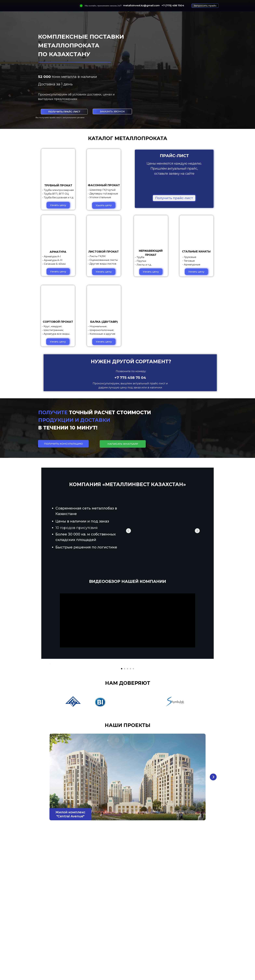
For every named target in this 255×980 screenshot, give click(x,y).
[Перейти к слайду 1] (122, 758)
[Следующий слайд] (206, 708)
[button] (205, 6)
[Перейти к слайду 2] (125, 758)
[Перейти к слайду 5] (133, 758)
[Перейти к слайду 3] (127, 758)
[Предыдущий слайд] (49, 708)
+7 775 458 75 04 (130, 378)
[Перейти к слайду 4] (130, 758)
